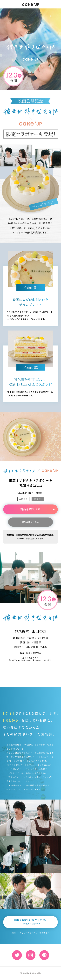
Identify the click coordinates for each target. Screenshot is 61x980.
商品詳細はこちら (31, 522)
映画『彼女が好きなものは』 (31, 922)
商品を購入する (30, 509)
